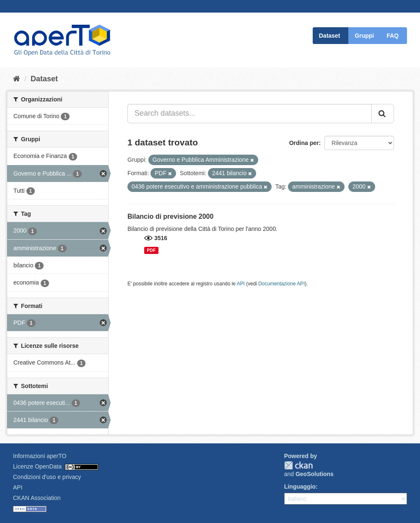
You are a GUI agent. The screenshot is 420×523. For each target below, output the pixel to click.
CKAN (298, 465)
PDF (151, 250)
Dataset (330, 36)
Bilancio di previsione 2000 (170, 216)
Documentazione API (281, 284)
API (241, 284)
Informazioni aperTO (40, 456)
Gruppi (364, 36)
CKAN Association (37, 498)
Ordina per (304, 143)
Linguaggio (300, 487)
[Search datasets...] (250, 114)
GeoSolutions (315, 474)
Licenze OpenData (37, 466)
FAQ (393, 36)
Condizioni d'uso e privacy (47, 477)
